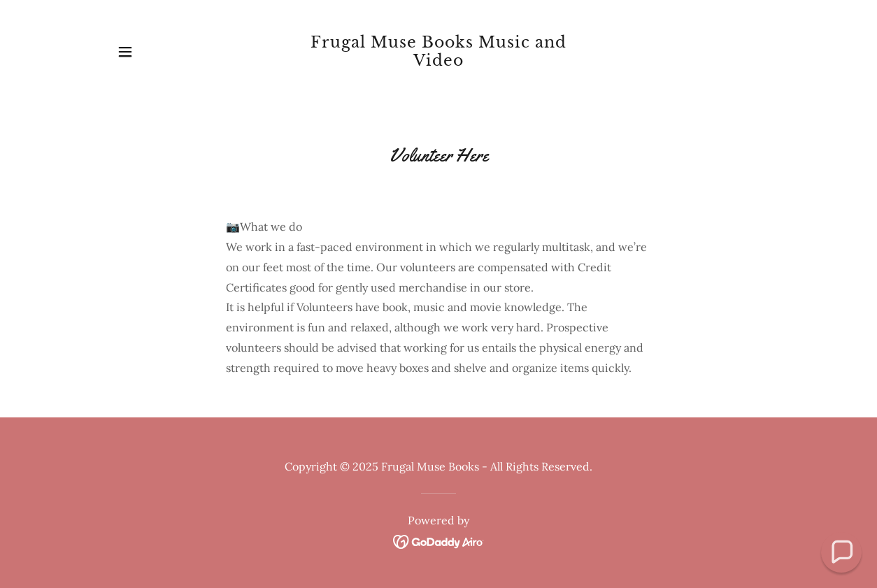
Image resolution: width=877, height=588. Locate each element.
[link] (438, 62)
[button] (125, 52)
